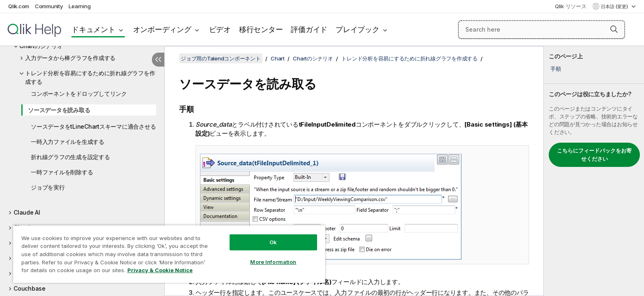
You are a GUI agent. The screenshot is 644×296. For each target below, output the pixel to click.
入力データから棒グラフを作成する (70, 58)
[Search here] (542, 30)
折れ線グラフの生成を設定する (70, 157)
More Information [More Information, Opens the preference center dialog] (273, 262)
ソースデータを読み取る (59, 110)
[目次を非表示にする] (158, 60)
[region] (169, 254)
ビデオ (220, 29)
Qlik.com (19, 6)
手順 (556, 69)
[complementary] (594, 171)
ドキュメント (93, 29)
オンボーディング (162, 29)
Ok (273, 242)
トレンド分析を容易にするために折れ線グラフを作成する (90, 77)
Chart (278, 58)
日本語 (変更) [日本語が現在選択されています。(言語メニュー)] (615, 7)
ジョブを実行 (48, 187)
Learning (79, 6)
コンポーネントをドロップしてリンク (79, 94)
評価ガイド (309, 29)
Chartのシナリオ (313, 58)
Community (49, 6)
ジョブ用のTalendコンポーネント (221, 58)
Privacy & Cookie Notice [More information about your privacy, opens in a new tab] (160, 270)
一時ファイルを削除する (62, 172)
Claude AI (27, 212)
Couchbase (30, 288)
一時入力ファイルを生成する (68, 142)
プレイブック (358, 29)
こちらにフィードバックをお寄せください (594, 155)
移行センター (261, 29)
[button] (614, 29)
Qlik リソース (571, 6)
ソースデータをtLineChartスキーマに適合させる (93, 126)
